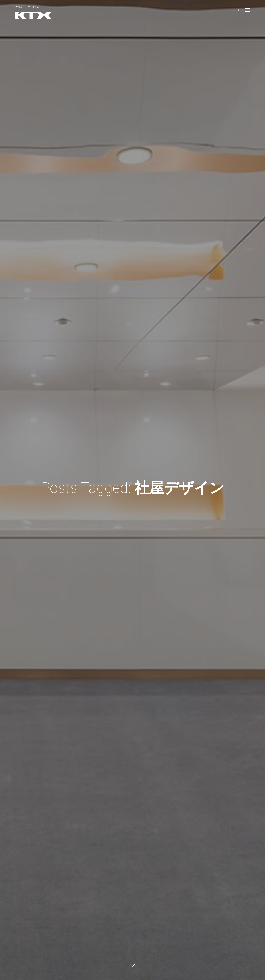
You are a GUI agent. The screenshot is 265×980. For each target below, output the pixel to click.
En (239, 10)
